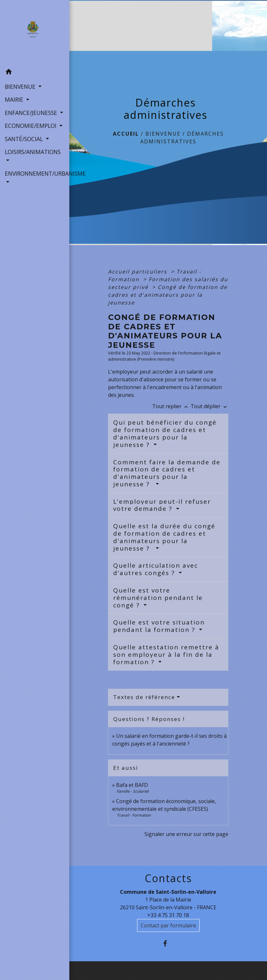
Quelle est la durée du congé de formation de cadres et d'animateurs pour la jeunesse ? (164, 537)
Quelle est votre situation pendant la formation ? (159, 626)
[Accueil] (35, 33)
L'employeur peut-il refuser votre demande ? (162, 505)
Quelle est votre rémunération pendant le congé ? (158, 598)
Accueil (126, 134)
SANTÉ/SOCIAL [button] (25, 139)
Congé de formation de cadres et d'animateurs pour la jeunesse (168, 295)
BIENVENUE (163, 134)
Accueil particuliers (138, 272)
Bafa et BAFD (132, 785)
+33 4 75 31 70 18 (168, 915)
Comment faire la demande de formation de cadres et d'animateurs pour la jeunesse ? (167, 473)
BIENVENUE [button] (21, 87)
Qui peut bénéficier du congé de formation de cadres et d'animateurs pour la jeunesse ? (165, 433)
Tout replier (171, 406)
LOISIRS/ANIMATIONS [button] (33, 152)
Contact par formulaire (168, 925)
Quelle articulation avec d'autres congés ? (156, 569)
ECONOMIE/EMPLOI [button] (31, 126)
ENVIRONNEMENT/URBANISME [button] (35, 173)
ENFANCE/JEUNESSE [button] (32, 113)
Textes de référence (144, 697)
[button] (35, 73)
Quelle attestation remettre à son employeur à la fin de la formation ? (166, 655)
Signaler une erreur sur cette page (186, 834)
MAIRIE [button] (15, 99)
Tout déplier (209, 406)
